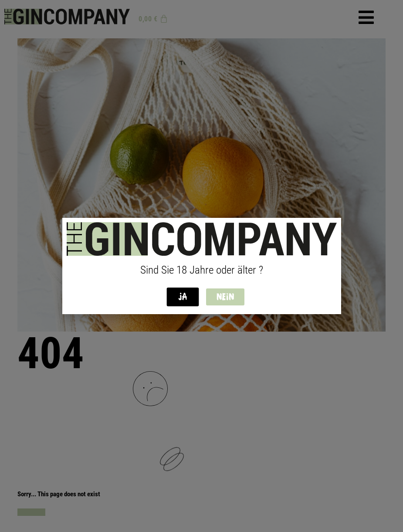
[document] (201, 266)
